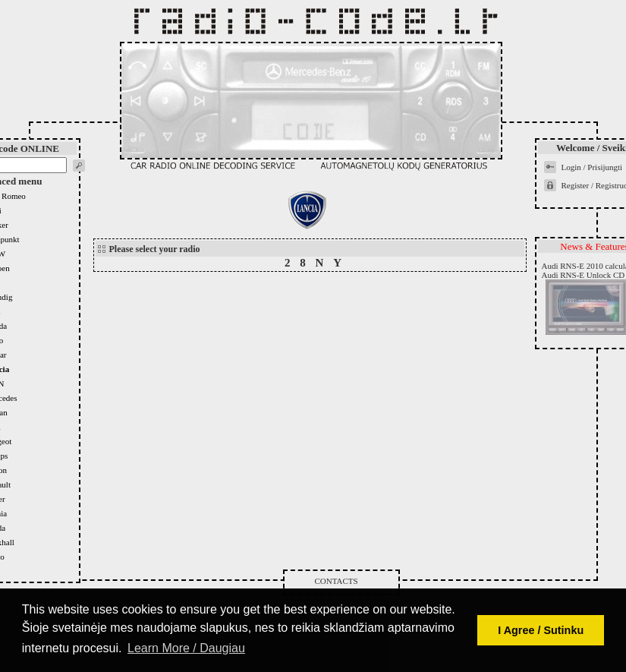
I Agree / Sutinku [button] (541, 630)
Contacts (337, 581)
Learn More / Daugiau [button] (186, 648)
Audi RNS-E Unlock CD (584, 275)
